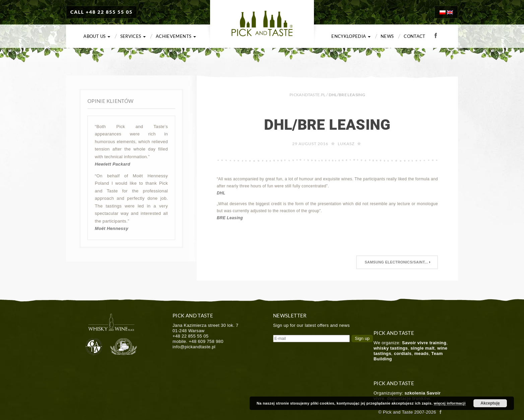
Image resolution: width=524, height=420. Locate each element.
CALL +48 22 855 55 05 (102, 12)
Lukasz (346, 144)
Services (133, 36)
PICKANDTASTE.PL (307, 95)
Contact (415, 36)
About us (97, 36)
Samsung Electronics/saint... (397, 262)
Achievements (176, 36)
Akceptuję (490, 403)
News (387, 36)
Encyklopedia (351, 36)
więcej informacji (450, 403)
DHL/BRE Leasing (327, 125)
